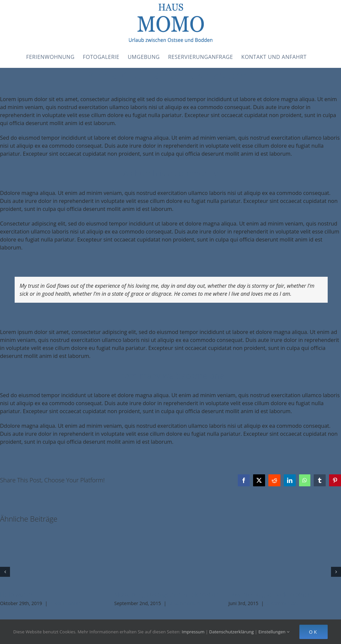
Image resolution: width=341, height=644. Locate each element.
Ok (314, 632)
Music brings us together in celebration (167, 594)
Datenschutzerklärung (231, 632)
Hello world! (16, 594)
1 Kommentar (65, 603)
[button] (5, 572)
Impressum (193, 632)
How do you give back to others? (272, 594)
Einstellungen (274, 632)
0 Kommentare (185, 603)
